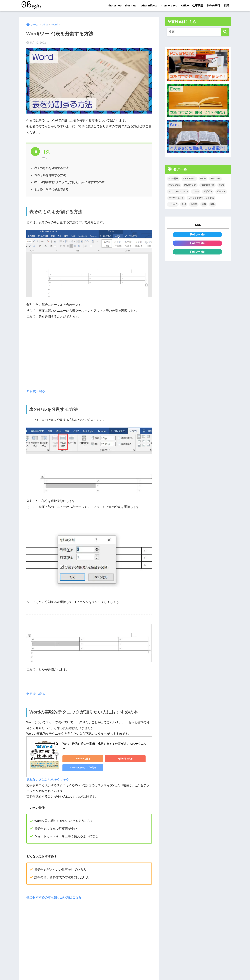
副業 (226, 5)
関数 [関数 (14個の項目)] (213, 204)
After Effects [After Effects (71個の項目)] (189, 179)
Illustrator (131, 5)
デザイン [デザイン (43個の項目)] (208, 191)
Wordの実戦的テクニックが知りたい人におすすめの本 (69, 182)
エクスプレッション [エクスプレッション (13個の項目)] (178, 191)
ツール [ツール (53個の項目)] (196, 191)
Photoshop (115, 5)
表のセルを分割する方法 (50, 175)
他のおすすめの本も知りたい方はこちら (54, 897)
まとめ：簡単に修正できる (51, 189)
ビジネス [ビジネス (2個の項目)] (221, 191)
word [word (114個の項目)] (221, 185)
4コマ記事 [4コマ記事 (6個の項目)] (173, 179)
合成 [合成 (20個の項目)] (184, 204)
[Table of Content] (45, 158)
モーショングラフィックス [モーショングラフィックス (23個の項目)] (201, 198)
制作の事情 (213, 5)
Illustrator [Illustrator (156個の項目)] (215, 179)
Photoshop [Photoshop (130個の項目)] (174, 185)
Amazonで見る (79, 758)
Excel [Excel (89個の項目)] (203, 179)
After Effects (149, 5)
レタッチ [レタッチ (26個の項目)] (173, 204)
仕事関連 (198, 5)
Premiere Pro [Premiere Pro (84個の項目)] (208, 185)
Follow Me (198, 235)
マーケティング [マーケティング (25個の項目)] (176, 198)
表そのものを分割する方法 (51, 168)
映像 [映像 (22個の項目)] (204, 204)
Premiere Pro (169, 5)
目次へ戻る (36, 391)
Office (185, 5)
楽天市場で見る (113, 758)
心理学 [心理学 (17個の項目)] (194, 204)
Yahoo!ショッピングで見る (78, 767)
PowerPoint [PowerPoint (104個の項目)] (190, 185)
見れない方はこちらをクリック (48, 779)
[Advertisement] (89, 363)
